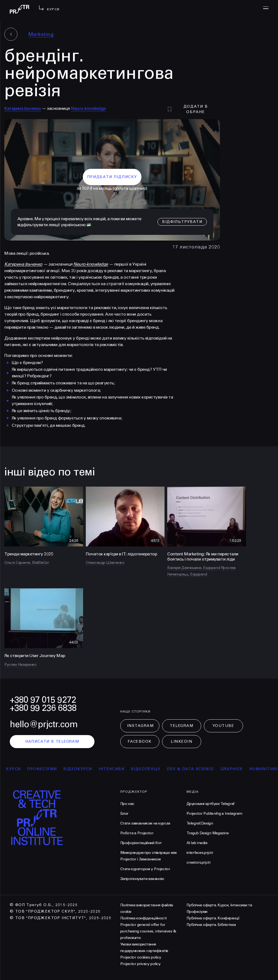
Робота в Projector (137, 833)
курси (16, 769)
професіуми (45, 769)
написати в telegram (52, 741)
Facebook (140, 741)
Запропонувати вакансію (142, 879)
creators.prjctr (199, 862)
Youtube (223, 726)
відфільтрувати (182, 222)
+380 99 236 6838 (43, 708)
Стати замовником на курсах (145, 823)
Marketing (41, 34)
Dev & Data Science (193, 769)
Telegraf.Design (200, 823)
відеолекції (148, 769)
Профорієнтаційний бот (141, 843)
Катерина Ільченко (23, 108)
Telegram (181, 726)
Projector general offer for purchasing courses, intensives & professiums (148, 931)
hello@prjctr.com (44, 724)
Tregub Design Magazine (208, 833)
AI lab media (197, 843)
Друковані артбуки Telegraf (211, 804)
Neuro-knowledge (88, 108)
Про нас (127, 804)
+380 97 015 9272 (43, 700)
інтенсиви (114, 769)
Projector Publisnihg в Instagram (214, 813)
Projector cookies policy (141, 957)
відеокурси (81, 769)
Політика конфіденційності (143, 918)
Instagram (140, 726)
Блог (124, 813)
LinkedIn (181, 741)
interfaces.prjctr (200, 853)
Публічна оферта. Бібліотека (211, 925)
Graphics (234, 769)
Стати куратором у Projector (145, 869)
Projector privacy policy (140, 964)
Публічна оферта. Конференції (213, 918)
